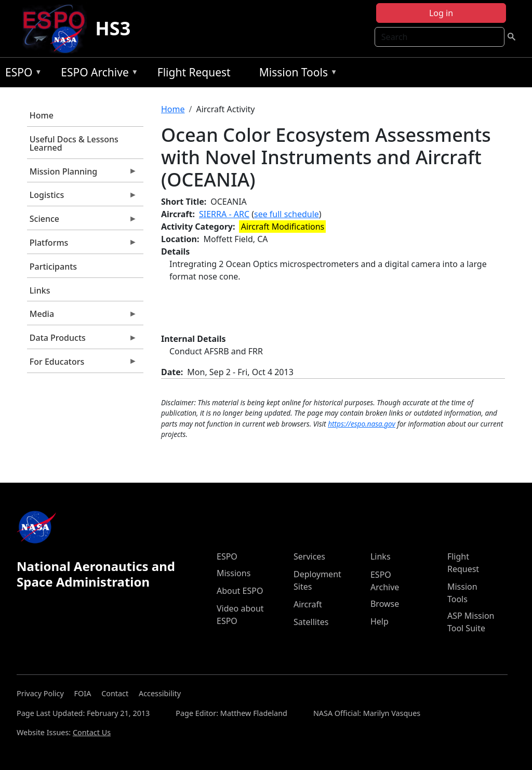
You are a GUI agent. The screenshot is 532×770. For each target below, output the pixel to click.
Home (42, 115)
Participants (53, 267)
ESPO (21, 74)
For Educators (82, 364)
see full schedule (287, 214)
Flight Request (194, 72)
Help (380, 621)
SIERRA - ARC (224, 214)
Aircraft (308, 604)
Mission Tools (296, 74)
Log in (441, 13)
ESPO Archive (97, 74)
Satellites (311, 622)
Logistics (82, 197)
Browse (385, 604)
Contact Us (92, 732)
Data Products (82, 340)
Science (82, 221)
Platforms (82, 245)
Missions (234, 573)
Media (82, 316)
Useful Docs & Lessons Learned (74, 143)
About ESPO (240, 591)
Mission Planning (82, 174)
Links (40, 290)
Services (309, 556)
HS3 (113, 28)
